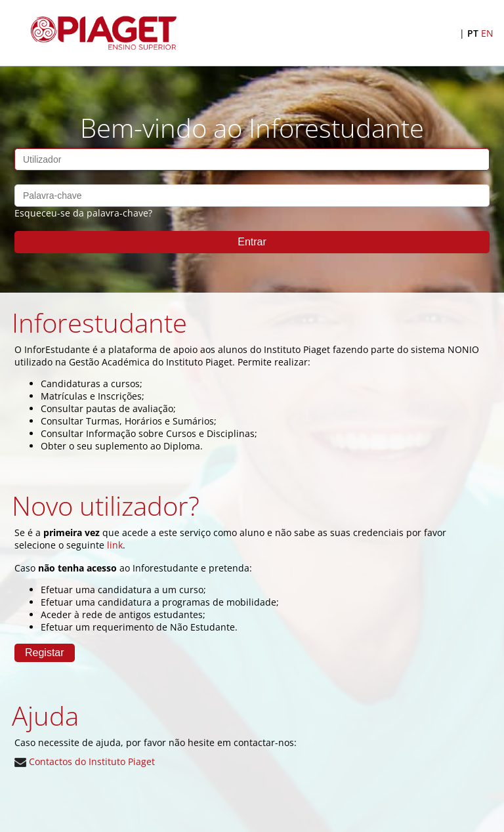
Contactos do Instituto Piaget (85, 761)
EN (487, 33)
